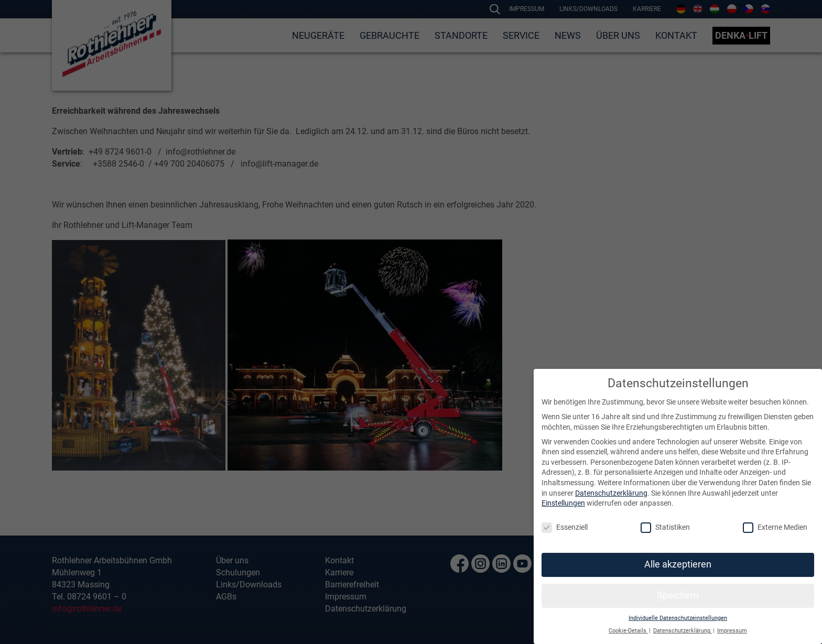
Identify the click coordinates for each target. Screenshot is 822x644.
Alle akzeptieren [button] (678, 564)
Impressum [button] (732, 631)
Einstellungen (563, 503)
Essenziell (565, 527)
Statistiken (665, 527)
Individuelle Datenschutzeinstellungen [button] (678, 618)
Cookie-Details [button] (628, 631)
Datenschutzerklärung (611, 493)
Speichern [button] (678, 595)
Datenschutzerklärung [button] (683, 631)
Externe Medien (775, 527)
